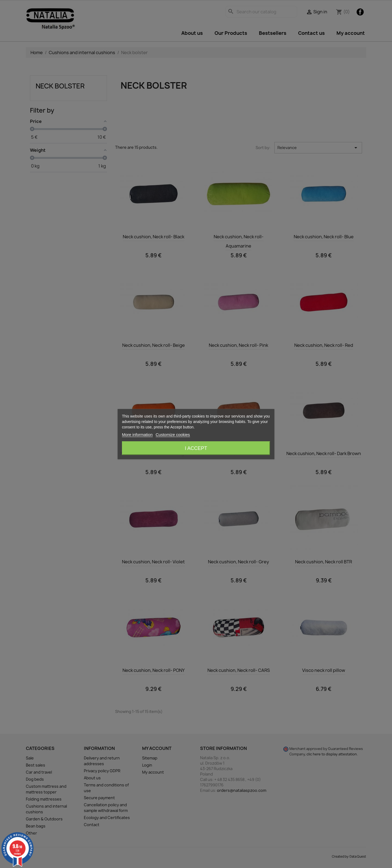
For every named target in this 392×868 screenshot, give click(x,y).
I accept (196, 448)
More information (137, 434)
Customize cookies (173, 434)
